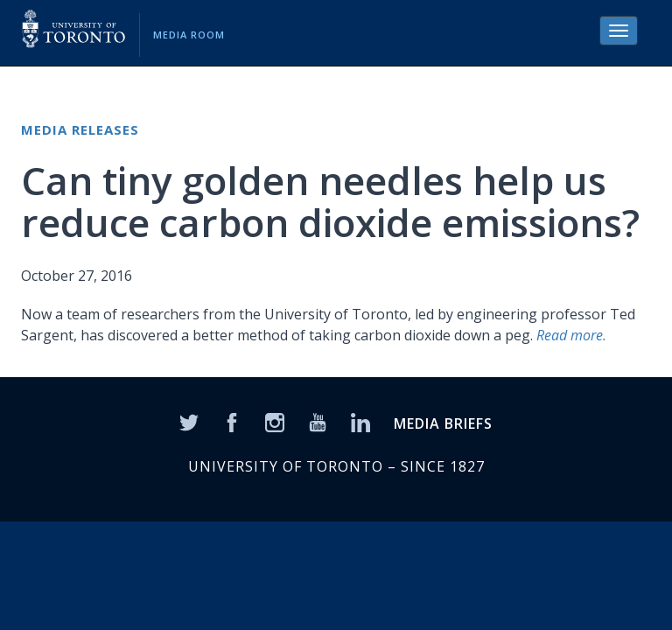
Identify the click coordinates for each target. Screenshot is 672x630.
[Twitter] (189, 421)
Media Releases (80, 129)
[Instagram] (275, 421)
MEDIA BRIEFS (443, 423)
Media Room (189, 35)
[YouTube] (318, 421)
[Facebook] (232, 421)
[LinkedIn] (360, 421)
